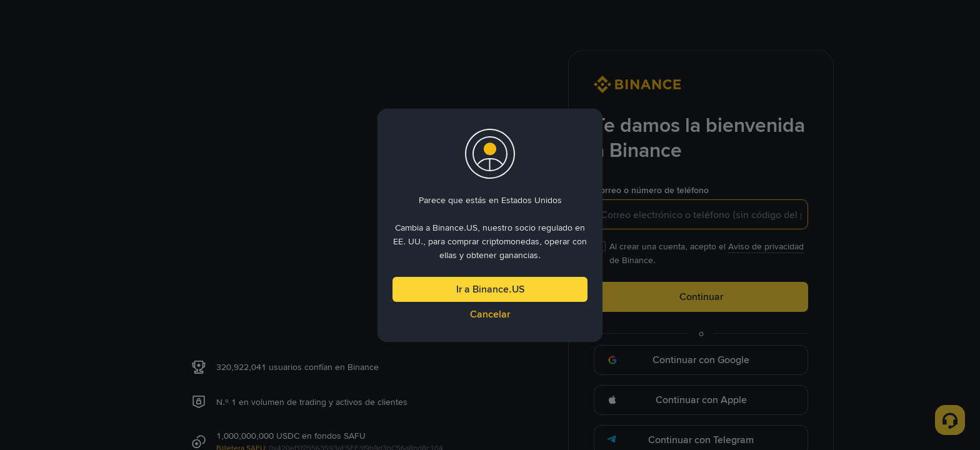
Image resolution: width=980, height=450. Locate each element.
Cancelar (490, 314)
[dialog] (490, 225)
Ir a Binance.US (490, 289)
